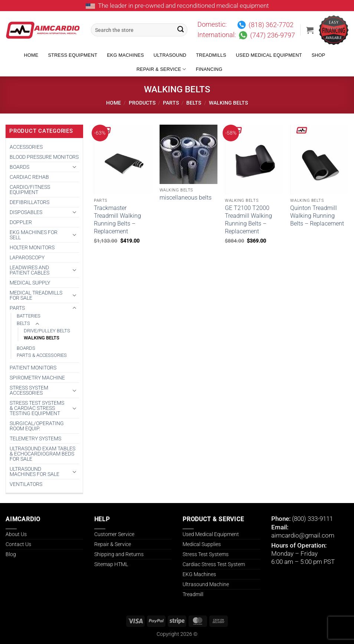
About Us (16, 534)
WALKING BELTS (42, 338)
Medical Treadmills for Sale (36, 295)
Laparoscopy (27, 257)
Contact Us (18, 544)
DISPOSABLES (26, 212)
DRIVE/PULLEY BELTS (47, 331)
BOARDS (19, 167)
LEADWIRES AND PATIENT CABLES (29, 270)
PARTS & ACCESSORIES (42, 355)
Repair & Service (161, 69)
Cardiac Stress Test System (214, 564)
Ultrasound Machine (206, 584)
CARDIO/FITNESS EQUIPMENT (30, 190)
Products (142, 103)
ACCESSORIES (26, 147)
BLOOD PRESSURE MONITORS (44, 157)
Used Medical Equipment (269, 55)
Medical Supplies (202, 544)
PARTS (171, 103)
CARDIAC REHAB (29, 177)
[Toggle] (75, 167)
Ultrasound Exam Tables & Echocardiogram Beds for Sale (42, 454)
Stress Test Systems (206, 554)
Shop (319, 55)
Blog (11, 554)
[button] (310, 30)
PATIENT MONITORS (33, 368)
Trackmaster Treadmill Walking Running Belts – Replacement (117, 219)
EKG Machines (125, 55)
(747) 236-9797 (273, 35)
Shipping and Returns (119, 554)
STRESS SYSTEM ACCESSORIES (29, 390)
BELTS (194, 103)
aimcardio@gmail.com (303, 535)
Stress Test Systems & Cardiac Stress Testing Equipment (37, 408)
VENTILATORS (26, 484)
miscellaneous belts (186, 198)
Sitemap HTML (111, 564)
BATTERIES (29, 316)
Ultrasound (170, 55)
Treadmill (193, 594)
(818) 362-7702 (271, 25)
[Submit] (181, 30)
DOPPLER (21, 222)
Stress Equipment (73, 55)
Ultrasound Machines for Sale (35, 471)
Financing (209, 69)
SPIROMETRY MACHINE (37, 378)
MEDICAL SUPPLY (30, 283)
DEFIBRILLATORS (29, 202)
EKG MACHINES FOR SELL (34, 235)
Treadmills (211, 55)
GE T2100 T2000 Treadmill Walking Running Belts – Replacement (248, 219)
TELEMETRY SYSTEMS (35, 438)
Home (31, 55)
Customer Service (114, 534)
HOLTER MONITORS (32, 247)
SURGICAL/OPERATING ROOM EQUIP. (37, 426)
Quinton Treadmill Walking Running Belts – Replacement (317, 216)
